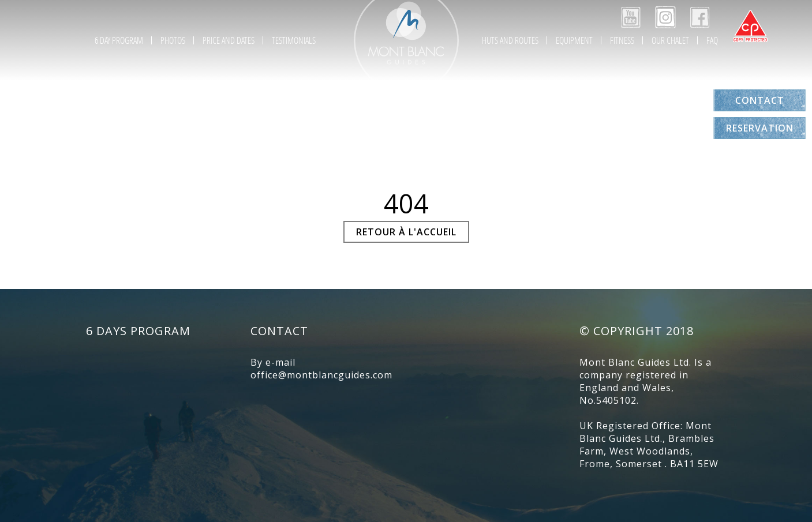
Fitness (622, 40)
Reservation (760, 128)
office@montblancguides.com (321, 375)
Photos (173, 40)
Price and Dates (229, 40)
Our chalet (670, 40)
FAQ (712, 40)
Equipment (574, 40)
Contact (760, 100)
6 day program (119, 40)
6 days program (138, 331)
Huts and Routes (510, 40)
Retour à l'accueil (406, 232)
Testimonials (294, 40)
